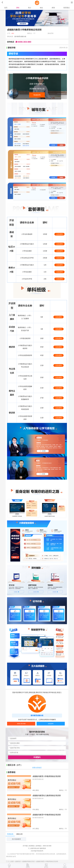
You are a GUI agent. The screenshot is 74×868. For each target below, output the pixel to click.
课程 (18, 8)
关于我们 (25, 846)
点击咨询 (59, 234)
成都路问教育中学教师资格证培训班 (47, 815)
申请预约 (37, 757)
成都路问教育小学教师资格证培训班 (47, 776)
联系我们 (67, 8)
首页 (6, 8)
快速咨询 (37, 95)
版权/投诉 (43, 848)
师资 (53, 8)
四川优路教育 (16, 839)
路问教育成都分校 (20, 36)
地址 (41, 8)
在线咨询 (51, 724)
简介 (30, 8)
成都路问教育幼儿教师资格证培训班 (47, 796)
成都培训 (19, 861)
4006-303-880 (21, 724)
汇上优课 (31, 848)
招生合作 (37, 848)
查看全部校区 (37, 768)
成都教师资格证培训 (29, 861)
